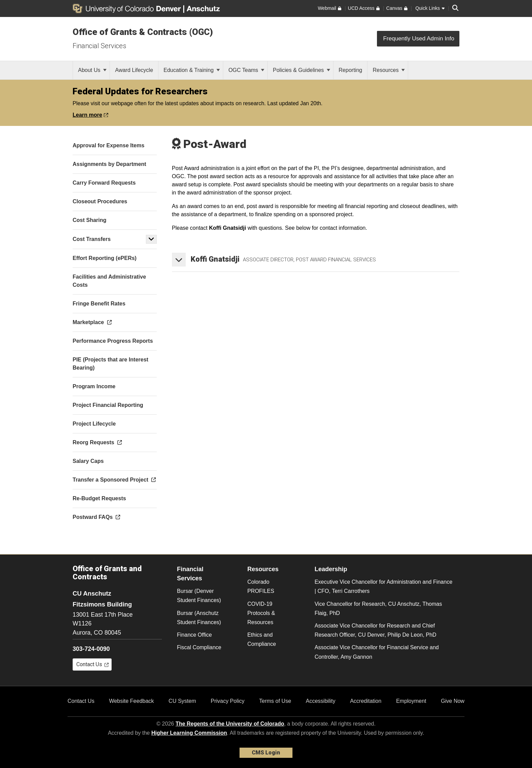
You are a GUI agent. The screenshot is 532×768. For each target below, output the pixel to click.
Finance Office (195, 635)
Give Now (453, 701)
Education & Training (192, 70)
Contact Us (81, 701)
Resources (389, 70)
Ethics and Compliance (262, 639)
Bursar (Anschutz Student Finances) (199, 618)
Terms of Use (275, 701)
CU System (182, 701)
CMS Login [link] (266, 753)
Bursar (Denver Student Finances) (199, 596)
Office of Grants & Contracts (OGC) (143, 32)
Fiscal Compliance (199, 647)
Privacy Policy (228, 701)
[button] (151, 239)
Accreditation (366, 701)
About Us (92, 70)
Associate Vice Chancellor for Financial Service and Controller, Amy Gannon (377, 652)
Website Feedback (131, 701)
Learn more (90, 115)
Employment (411, 701)
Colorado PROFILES (261, 586)
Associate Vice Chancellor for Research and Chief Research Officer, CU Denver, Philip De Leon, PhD (375, 630)
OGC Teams (246, 70)
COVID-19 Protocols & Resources (261, 613)
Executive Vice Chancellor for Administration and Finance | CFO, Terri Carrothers (383, 586)
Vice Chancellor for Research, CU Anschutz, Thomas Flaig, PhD (378, 608)
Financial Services (99, 46)
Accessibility (320, 701)
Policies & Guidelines (301, 70)
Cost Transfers (92, 239)
